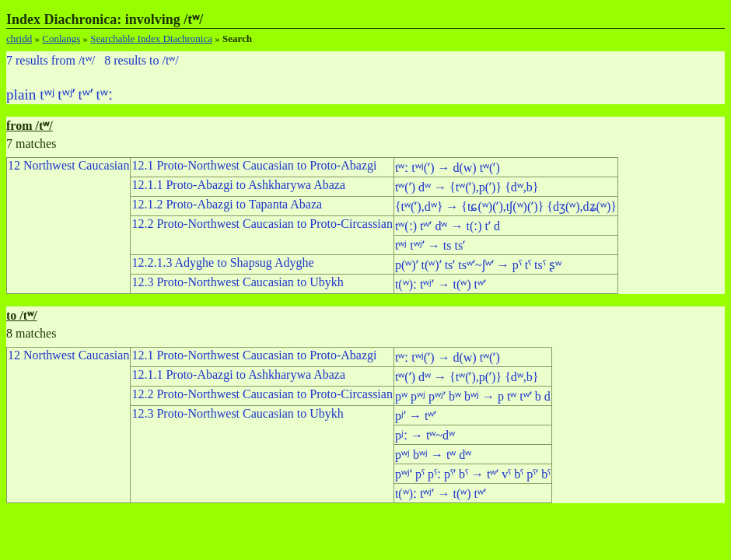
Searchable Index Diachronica (151, 38)
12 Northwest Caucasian (68, 165)
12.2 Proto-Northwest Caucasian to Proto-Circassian (262, 224)
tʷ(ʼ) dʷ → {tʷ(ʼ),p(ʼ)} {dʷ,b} (467, 187)
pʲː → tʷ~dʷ (425, 435)
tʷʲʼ (66, 94)
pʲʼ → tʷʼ (416, 416)
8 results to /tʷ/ (142, 60)
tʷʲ (47, 94)
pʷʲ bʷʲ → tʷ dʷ (433, 455)
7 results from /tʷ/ (51, 60)
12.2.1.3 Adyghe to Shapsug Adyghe (222, 262)
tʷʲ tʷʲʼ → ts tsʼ (430, 245)
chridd (19, 38)
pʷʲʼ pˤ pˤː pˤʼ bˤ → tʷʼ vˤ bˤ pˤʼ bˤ (473, 474)
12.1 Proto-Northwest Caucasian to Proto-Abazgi (254, 165)
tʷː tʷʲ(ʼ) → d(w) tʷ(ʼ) (448, 168)
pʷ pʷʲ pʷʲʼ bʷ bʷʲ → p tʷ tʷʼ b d (473, 396)
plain (21, 94)
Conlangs (61, 38)
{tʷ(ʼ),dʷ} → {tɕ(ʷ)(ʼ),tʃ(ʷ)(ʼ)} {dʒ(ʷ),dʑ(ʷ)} (506, 206)
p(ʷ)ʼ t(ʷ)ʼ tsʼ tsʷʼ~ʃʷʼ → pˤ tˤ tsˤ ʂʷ (478, 265)
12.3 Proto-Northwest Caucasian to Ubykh (237, 282)
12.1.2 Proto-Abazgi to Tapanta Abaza (227, 204)
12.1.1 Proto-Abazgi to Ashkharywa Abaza (238, 185)
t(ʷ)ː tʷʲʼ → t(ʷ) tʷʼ (441, 284)
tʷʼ (85, 94)
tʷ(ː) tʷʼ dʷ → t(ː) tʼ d (448, 226)
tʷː (105, 94)
